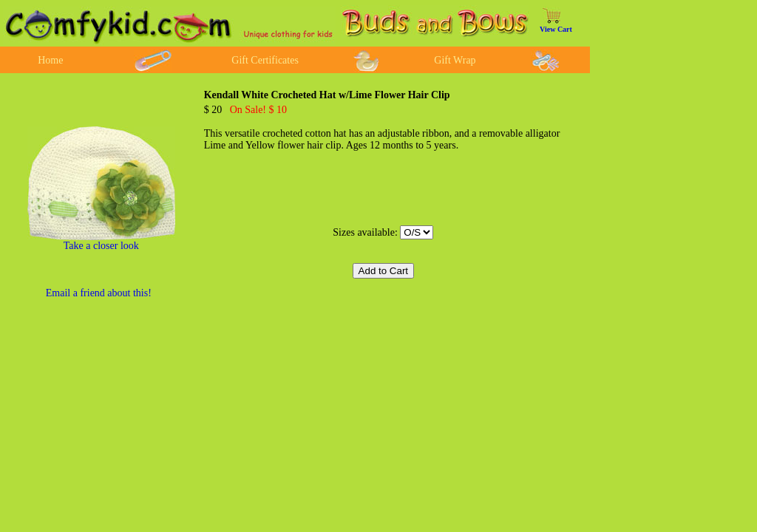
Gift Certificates (265, 60)
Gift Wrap (455, 60)
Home (50, 60)
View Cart (556, 29)
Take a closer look (101, 246)
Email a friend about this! (99, 293)
